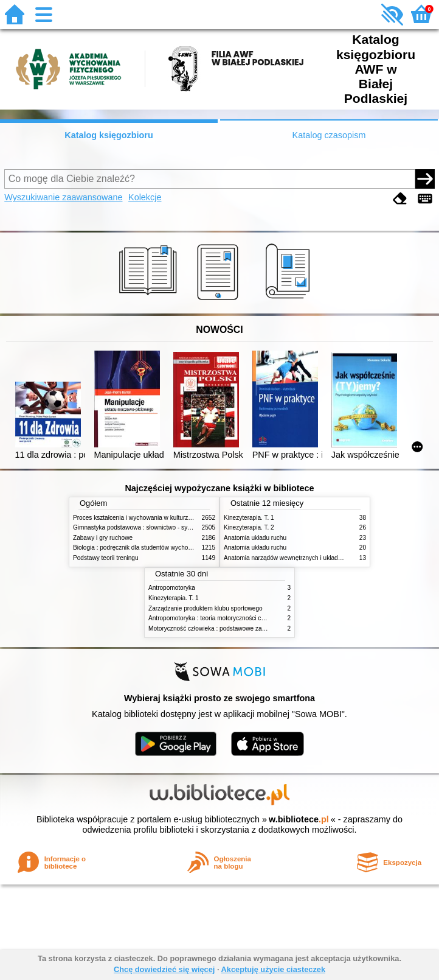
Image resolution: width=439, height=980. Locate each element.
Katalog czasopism (329, 135)
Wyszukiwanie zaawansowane (63, 197)
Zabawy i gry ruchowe (103, 538)
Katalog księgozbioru (109, 135)
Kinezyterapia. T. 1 (249, 518)
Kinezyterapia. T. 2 (249, 527)
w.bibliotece (299, 819)
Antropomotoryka (172, 588)
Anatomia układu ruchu (255, 538)
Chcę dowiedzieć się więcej (164, 969)
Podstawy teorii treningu (106, 558)
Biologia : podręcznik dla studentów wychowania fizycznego (154, 548)
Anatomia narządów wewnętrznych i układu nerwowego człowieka (313, 558)
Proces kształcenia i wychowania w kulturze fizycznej (145, 518)
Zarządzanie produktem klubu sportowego (206, 608)
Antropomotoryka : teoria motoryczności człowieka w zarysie (230, 618)
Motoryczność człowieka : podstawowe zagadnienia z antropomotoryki (244, 628)
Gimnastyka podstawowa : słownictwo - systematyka (144, 527)
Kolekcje (145, 197)
